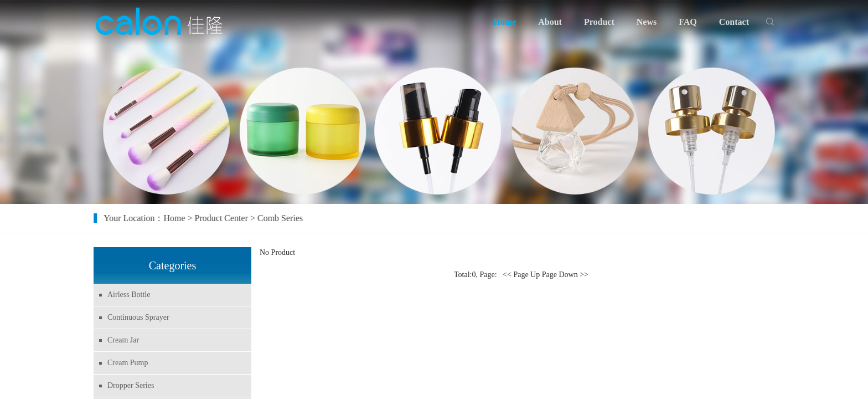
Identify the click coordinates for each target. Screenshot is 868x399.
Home (184, 218)
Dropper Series (128, 385)
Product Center (230, 218)
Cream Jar (121, 340)
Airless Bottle (126, 295)
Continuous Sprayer (136, 317)
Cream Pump (125, 363)
